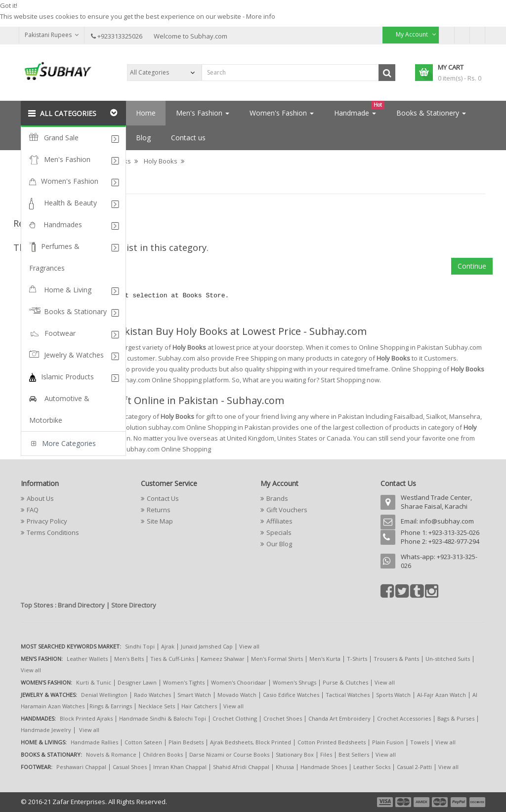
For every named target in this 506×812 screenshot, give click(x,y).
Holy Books (161, 161)
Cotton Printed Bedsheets (332, 742)
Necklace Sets (157, 706)
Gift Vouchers (287, 510)
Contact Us (163, 498)
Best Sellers (354, 754)
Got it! (9, 5)
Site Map (160, 521)
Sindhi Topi (140, 646)
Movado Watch (237, 695)
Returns (159, 510)
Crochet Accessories (404, 718)
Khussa (285, 767)
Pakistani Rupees (52, 35)
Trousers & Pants (396, 659)
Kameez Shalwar (223, 659)
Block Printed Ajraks (86, 718)
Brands (277, 498)
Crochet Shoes (283, 718)
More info (261, 16)
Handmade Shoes (324, 767)
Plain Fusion (388, 742)
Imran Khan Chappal (180, 767)
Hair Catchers (199, 706)
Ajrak (168, 646)
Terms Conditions (53, 532)
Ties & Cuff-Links (172, 659)
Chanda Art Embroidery (340, 718)
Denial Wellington (104, 695)
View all (249, 646)
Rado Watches (152, 695)
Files (326, 754)
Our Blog (279, 544)
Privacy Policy (47, 521)
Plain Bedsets (186, 742)
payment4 (441, 802)
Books (122, 161)
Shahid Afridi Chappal (241, 767)
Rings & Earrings (111, 706)
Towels (420, 742)
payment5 (459, 802)
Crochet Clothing (235, 718)
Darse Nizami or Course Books (229, 754)
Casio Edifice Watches (291, 695)
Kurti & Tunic (94, 682)
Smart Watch (194, 695)
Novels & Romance (111, 754)
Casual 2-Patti (414, 767)
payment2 (404, 802)
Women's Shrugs (295, 682)
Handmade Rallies (94, 742)
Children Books (163, 754)
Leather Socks (372, 767)
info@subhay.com (447, 521)
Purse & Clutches (345, 682)
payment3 (422, 802)
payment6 (476, 802)
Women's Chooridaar (239, 682)
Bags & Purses (456, 718)
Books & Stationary (71, 161)
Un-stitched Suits (448, 659)
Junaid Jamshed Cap (207, 646)
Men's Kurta (325, 659)
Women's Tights (184, 682)
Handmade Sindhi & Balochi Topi (163, 718)
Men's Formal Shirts (277, 659)
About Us (40, 498)
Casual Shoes (130, 767)
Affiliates (279, 521)
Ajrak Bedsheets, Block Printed (251, 742)
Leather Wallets (87, 659)
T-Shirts (357, 659)
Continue (472, 266)
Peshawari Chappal (81, 767)
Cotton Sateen (143, 742)
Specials (279, 532)
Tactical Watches (348, 695)
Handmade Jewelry (46, 730)
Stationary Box (295, 754)
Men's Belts (129, 659)
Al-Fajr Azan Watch (442, 695)
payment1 (386, 802)
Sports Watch (393, 695)
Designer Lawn (137, 682)
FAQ (33, 510)
